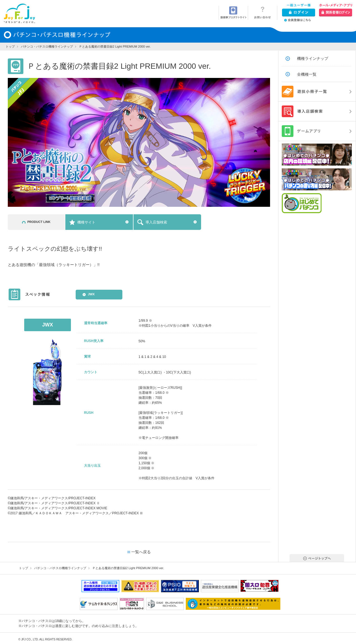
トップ (10, 46)
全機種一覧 (307, 74)
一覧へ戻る (141, 552)
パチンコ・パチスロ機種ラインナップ (47, 46)
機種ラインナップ (313, 58)
